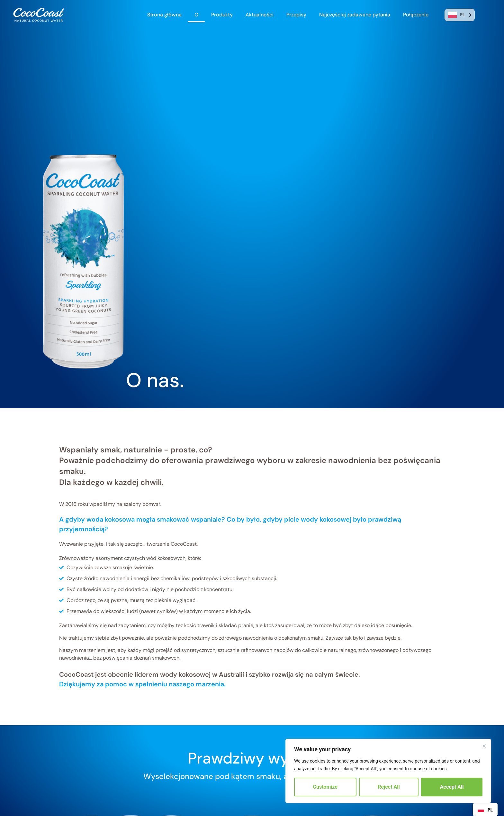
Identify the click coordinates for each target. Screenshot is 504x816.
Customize (325, 787)
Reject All (389, 787)
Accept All (452, 787)
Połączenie (416, 15)
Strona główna (164, 15)
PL (485, 810)
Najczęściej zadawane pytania (355, 15)
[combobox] (485, 810)
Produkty (222, 15)
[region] (388, 771)
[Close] (484, 746)
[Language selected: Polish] (460, 15)
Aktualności (260, 15)
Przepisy (296, 15)
